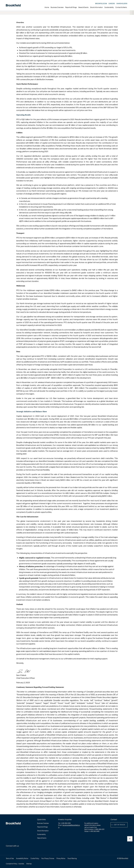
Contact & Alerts (121, 7)
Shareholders (122, 4)
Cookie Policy (35, 858)
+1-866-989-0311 (99, 829)
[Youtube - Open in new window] (15, 850)
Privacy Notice (61, 858)
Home (47, 7)
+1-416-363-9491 (94, 831)
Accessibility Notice (22, 858)
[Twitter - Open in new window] (11, 850)
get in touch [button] (120, 825)
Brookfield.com (101, 4)
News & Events (83, 7)
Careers (112, 4)
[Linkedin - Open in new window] (7, 850)
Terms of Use (10, 858)
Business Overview (57, 7)
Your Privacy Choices (48, 858)
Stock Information (96, 7)
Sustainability (109, 7)
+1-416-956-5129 (65, 823)
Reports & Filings (71, 7)
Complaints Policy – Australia (15, 864)
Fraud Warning (72, 858)
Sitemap (29, 864)
